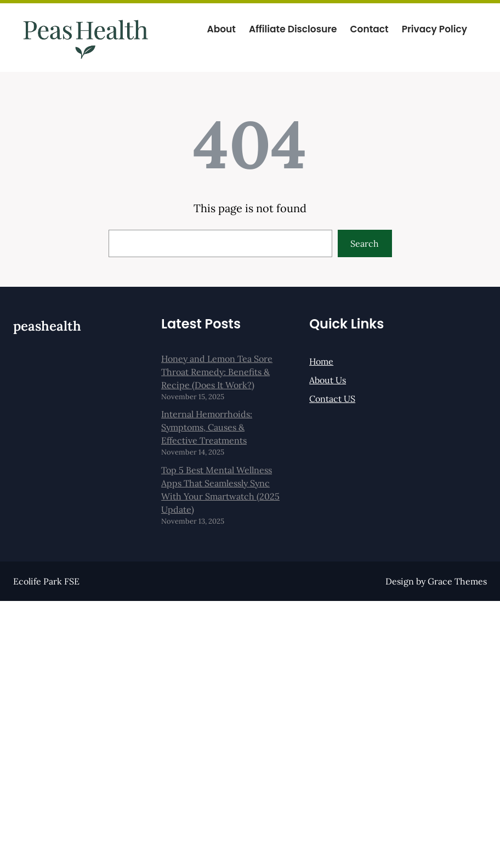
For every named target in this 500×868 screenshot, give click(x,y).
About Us (328, 380)
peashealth (47, 326)
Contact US (332, 399)
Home (321, 361)
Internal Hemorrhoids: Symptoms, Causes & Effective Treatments (207, 427)
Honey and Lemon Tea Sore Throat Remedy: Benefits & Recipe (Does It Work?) (217, 372)
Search (365, 243)
